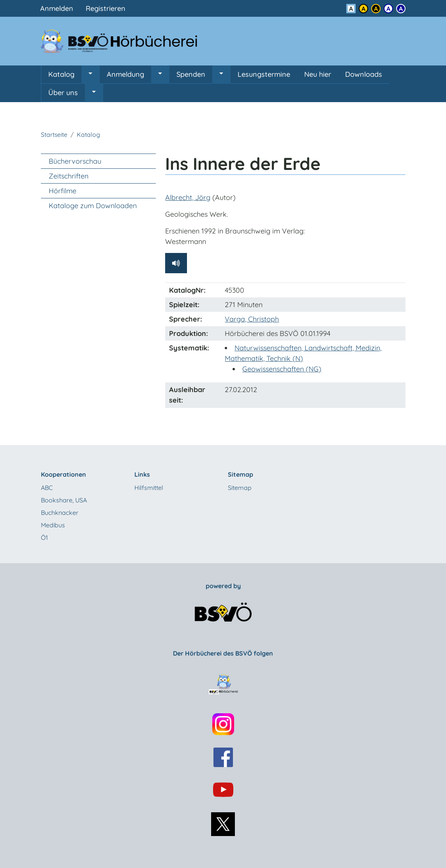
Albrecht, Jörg (188, 197)
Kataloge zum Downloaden (93, 206)
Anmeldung (125, 74)
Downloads (364, 74)
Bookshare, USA (64, 500)
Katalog (61, 74)
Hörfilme (63, 191)
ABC (47, 488)
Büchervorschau (75, 161)
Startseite (54, 134)
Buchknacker (60, 513)
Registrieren (106, 8)
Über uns (63, 93)
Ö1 (44, 537)
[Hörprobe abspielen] (176, 263)
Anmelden (57, 8)
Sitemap (240, 488)
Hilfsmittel (149, 488)
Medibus (53, 525)
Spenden (191, 74)
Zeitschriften (69, 176)
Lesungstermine (264, 74)
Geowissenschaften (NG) (282, 369)
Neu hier (318, 74)
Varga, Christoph (252, 319)
